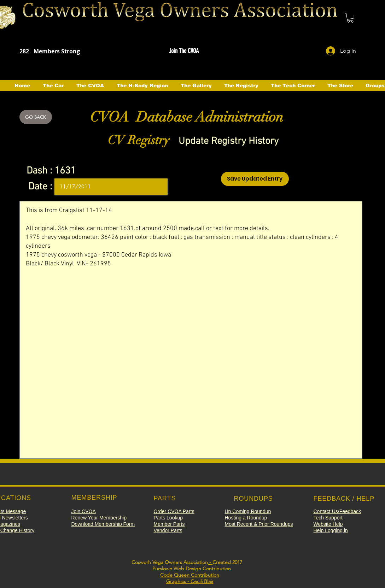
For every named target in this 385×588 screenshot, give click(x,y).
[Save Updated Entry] (255, 179)
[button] (350, 18)
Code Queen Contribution (190, 575)
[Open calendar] (157, 187)
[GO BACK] (36, 117)
